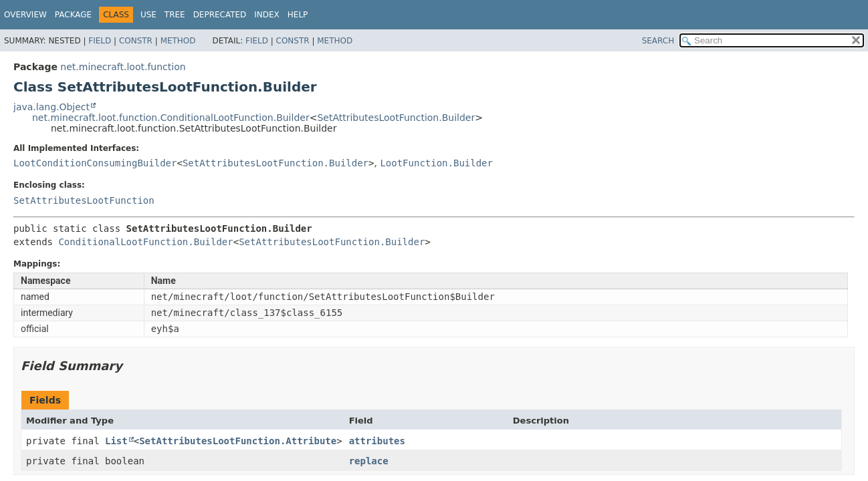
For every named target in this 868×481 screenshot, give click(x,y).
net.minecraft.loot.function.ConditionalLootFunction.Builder (171, 118)
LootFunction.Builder (436, 163)
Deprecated (220, 15)
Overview (25, 15)
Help (298, 15)
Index (267, 15)
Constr (136, 41)
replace (369, 461)
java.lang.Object (51, 107)
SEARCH (658, 41)
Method (178, 41)
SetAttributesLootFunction (84, 200)
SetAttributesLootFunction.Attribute (238, 441)
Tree (175, 15)
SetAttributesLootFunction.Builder (396, 118)
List (116, 441)
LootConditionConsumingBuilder (95, 163)
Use (148, 15)
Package (73, 15)
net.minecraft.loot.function (123, 67)
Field (100, 41)
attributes (377, 441)
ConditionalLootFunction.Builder (145, 242)
